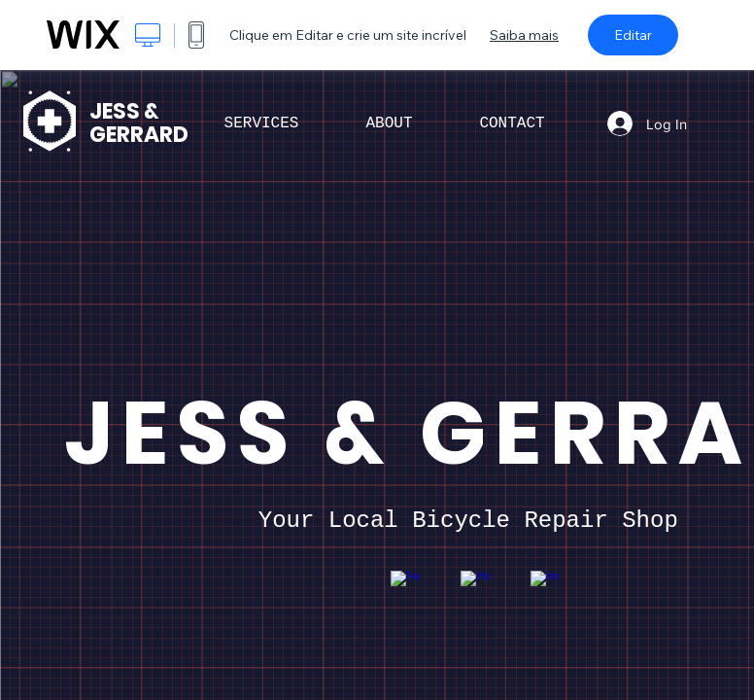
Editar (633, 35)
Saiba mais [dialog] (524, 35)
